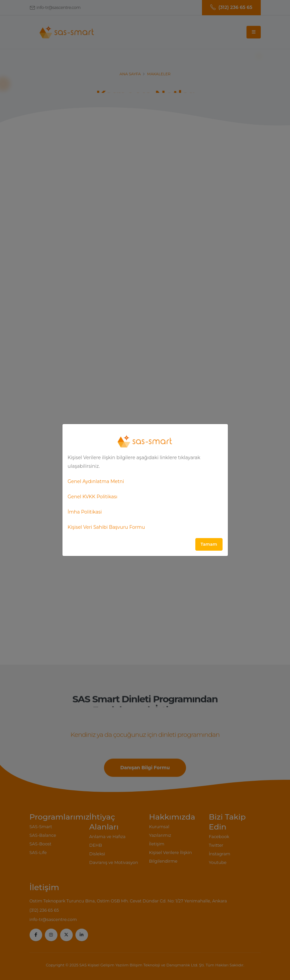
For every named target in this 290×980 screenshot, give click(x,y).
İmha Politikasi (85, 512)
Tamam (209, 544)
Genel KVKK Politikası (93, 497)
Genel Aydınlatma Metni (96, 481)
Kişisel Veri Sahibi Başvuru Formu (106, 527)
